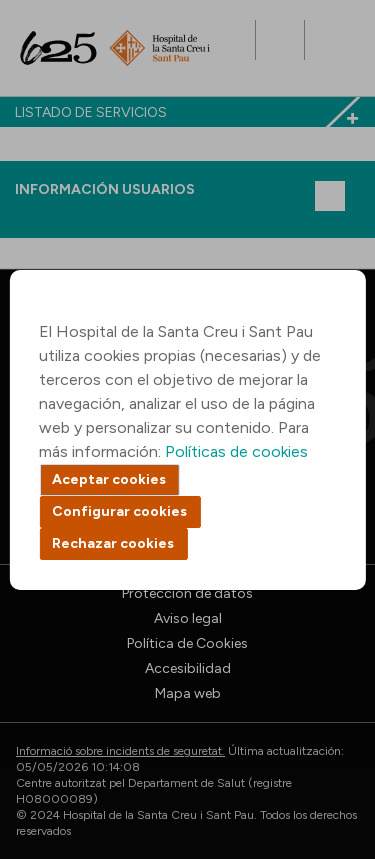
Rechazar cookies (113, 543)
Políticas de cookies (236, 451)
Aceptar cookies (109, 479)
